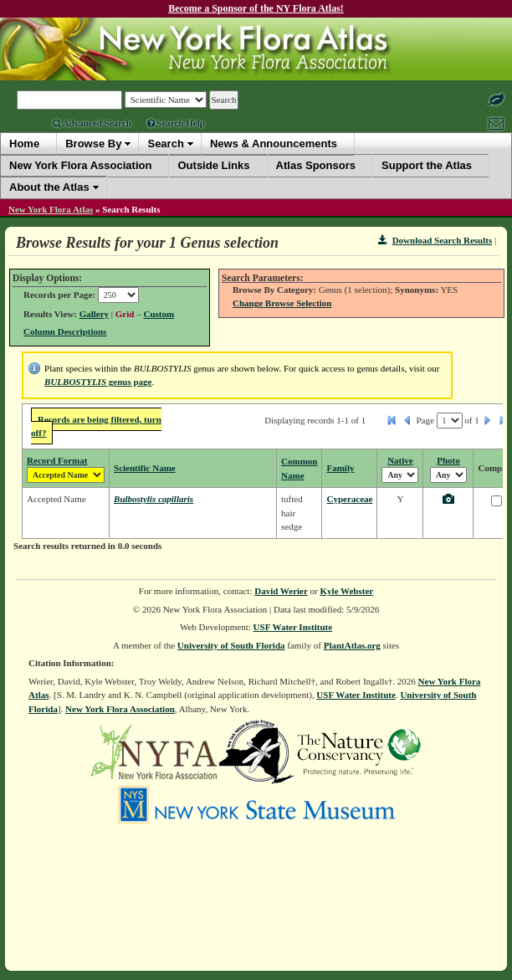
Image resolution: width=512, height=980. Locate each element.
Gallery (94, 314)
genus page (98, 382)
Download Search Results (435, 240)
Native (400, 460)
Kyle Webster (347, 591)
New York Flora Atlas (51, 209)
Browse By (93, 144)
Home (24, 144)
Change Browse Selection (282, 303)
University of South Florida (231, 645)
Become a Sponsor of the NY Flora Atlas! (256, 8)
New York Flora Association (120, 709)
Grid (125, 314)
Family (340, 468)
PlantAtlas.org (352, 645)
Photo (448, 460)
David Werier (281, 591)
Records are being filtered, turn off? (96, 426)
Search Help (176, 123)
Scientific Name (145, 468)
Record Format (57, 460)
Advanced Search (92, 123)
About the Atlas (49, 187)
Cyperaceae (349, 499)
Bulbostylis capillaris (154, 499)
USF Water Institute (293, 627)
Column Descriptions (65, 331)
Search (165, 144)
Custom (159, 314)
